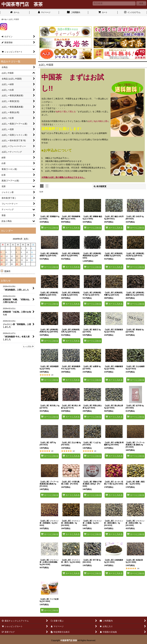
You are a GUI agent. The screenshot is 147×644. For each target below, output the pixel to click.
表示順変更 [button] (100, 186)
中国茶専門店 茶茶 (69, 640)
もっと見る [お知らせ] (28, 347)
